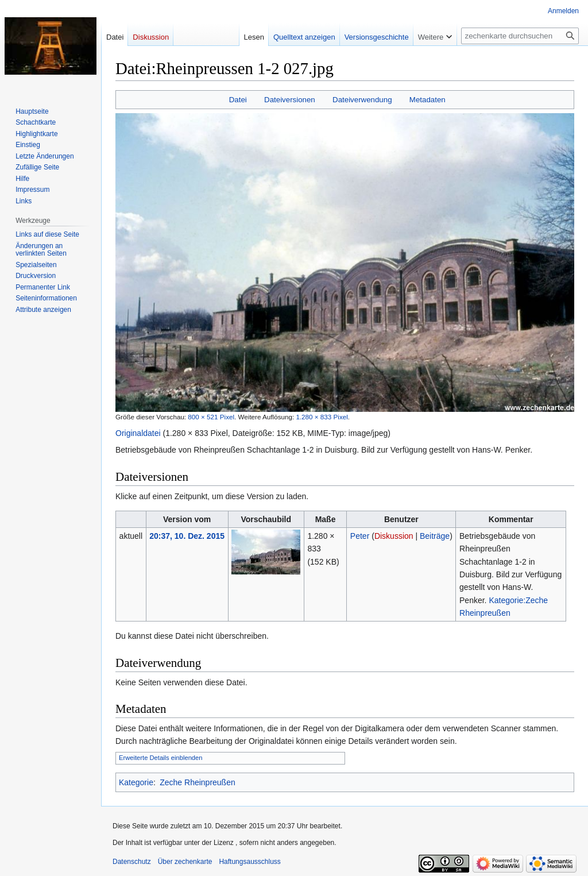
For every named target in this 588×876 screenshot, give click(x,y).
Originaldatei (138, 433)
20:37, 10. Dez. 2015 (187, 536)
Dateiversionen (290, 100)
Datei (238, 100)
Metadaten (428, 100)
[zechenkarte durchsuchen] (520, 36)
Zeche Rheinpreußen (198, 782)
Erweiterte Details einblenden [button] (161, 758)
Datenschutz (132, 862)
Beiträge (435, 536)
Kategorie (136, 782)
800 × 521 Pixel (211, 417)
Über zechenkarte (185, 862)
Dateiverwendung (362, 100)
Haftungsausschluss (249, 862)
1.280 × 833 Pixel (322, 417)
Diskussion (394, 536)
